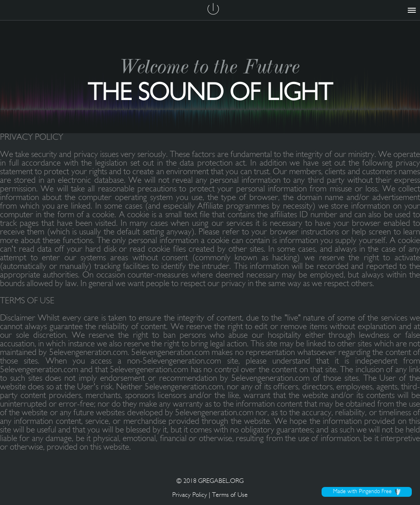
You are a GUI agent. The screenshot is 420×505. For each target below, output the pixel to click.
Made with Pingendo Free (367, 492)
